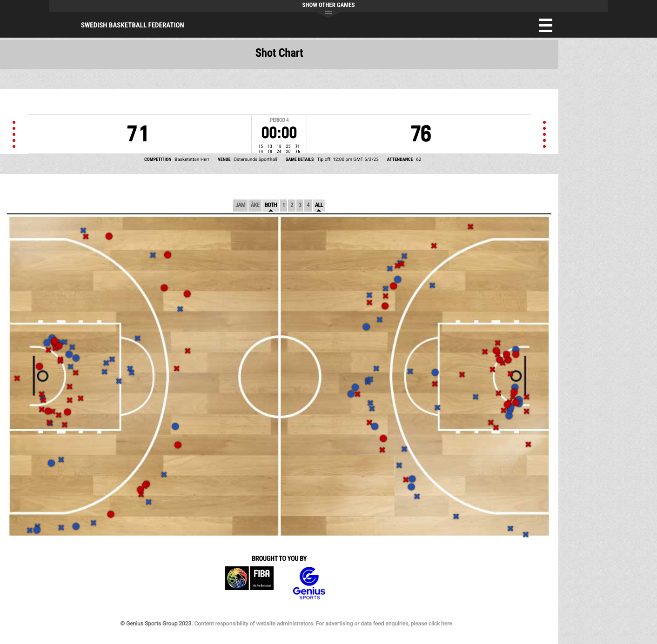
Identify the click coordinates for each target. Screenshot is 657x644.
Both (271, 205)
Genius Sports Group (309, 583)
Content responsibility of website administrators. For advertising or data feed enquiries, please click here (323, 624)
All (319, 205)
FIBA (249, 583)
